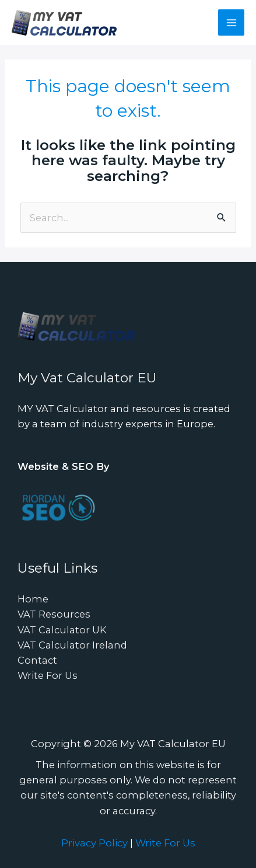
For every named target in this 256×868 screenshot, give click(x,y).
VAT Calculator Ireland (72, 645)
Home (33, 599)
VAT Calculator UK (62, 630)
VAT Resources (54, 614)
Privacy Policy (94, 843)
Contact (37, 660)
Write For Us (48, 675)
